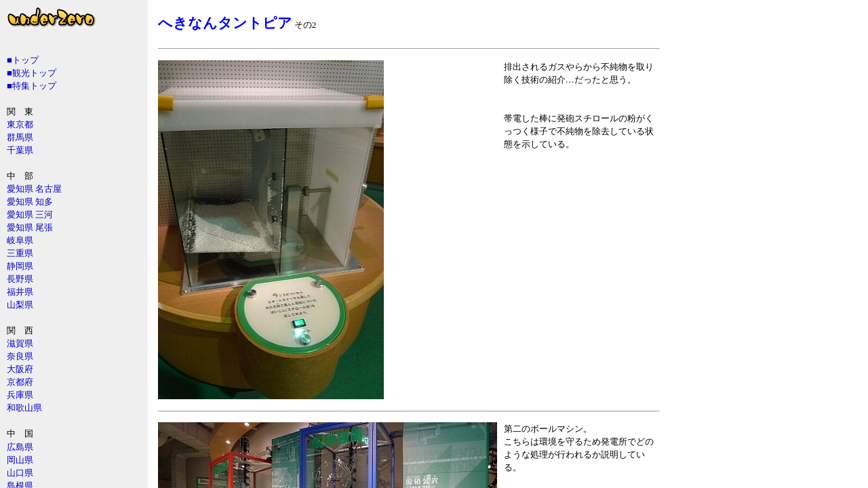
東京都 (20, 124)
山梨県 (20, 305)
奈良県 (20, 356)
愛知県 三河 (30, 215)
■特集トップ (32, 86)
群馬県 (20, 137)
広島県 (20, 447)
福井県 (20, 292)
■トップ (23, 60)
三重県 (20, 253)
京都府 (20, 382)
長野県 (20, 279)
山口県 (20, 473)
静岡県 (20, 266)
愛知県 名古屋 (34, 189)
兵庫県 (20, 395)
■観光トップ (32, 73)
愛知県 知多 (30, 202)
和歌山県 (24, 408)
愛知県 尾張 (30, 227)
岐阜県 (20, 240)
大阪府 (20, 369)
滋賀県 (20, 343)
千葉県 (20, 150)
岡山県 (20, 460)
